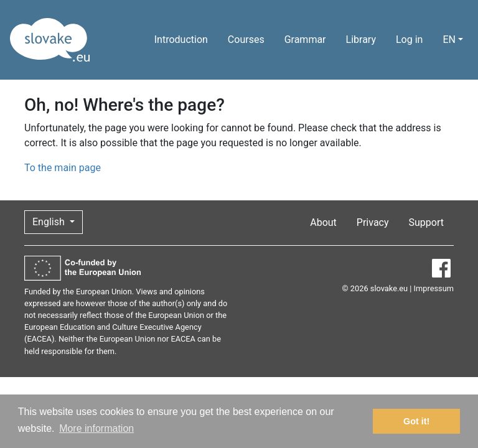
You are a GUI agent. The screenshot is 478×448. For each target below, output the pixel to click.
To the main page (63, 168)
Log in (409, 40)
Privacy (373, 222)
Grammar (305, 40)
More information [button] (96, 428)
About (323, 222)
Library (361, 40)
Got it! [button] (416, 421)
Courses (246, 40)
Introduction (181, 40)
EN (449, 40)
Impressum (434, 288)
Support (426, 222)
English (50, 222)
